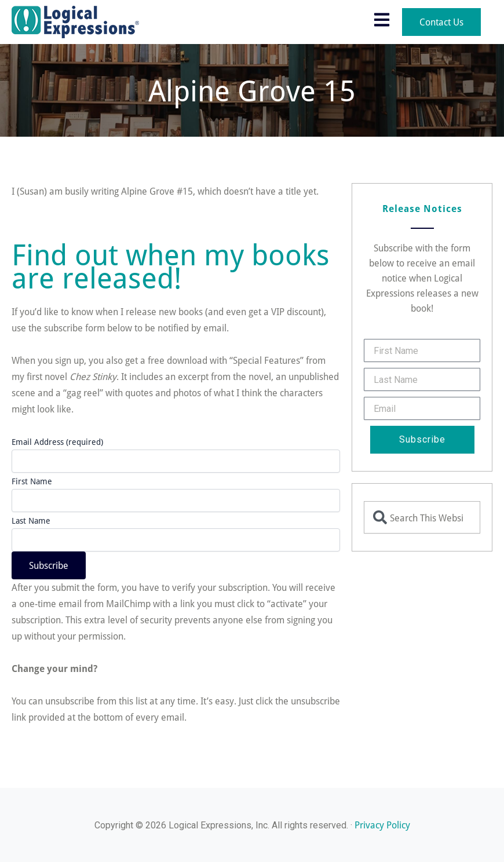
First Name (32, 481)
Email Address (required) (57, 442)
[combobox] (422, 517)
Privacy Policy (382, 825)
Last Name (31, 521)
